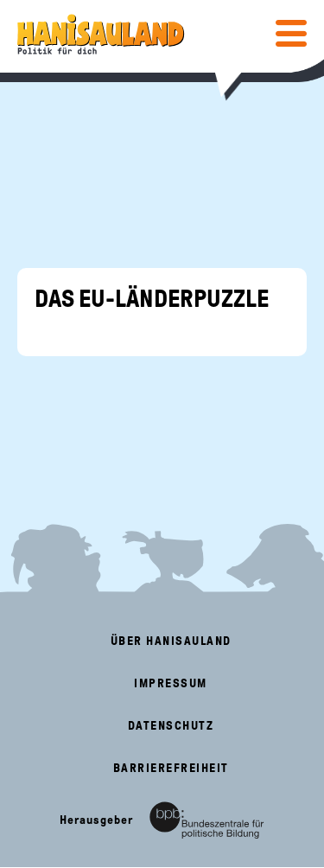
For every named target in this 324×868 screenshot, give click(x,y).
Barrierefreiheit (171, 768)
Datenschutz (171, 726)
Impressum (171, 683)
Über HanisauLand (171, 641)
